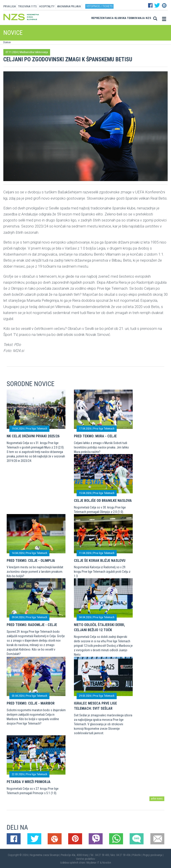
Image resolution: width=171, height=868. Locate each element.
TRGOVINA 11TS (27, 6)
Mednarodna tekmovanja (34, 52)
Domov (7, 42)
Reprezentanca (102, 18)
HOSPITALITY (47, 6)
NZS (148, 18)
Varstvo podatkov (85, 859)
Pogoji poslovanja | (153, 855)
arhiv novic (157, 799)
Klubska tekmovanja (130, 18)
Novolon (107, 863)
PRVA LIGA (9, 6)
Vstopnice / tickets (99, 6)
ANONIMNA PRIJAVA (69, 6)
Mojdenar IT (93, 863)
